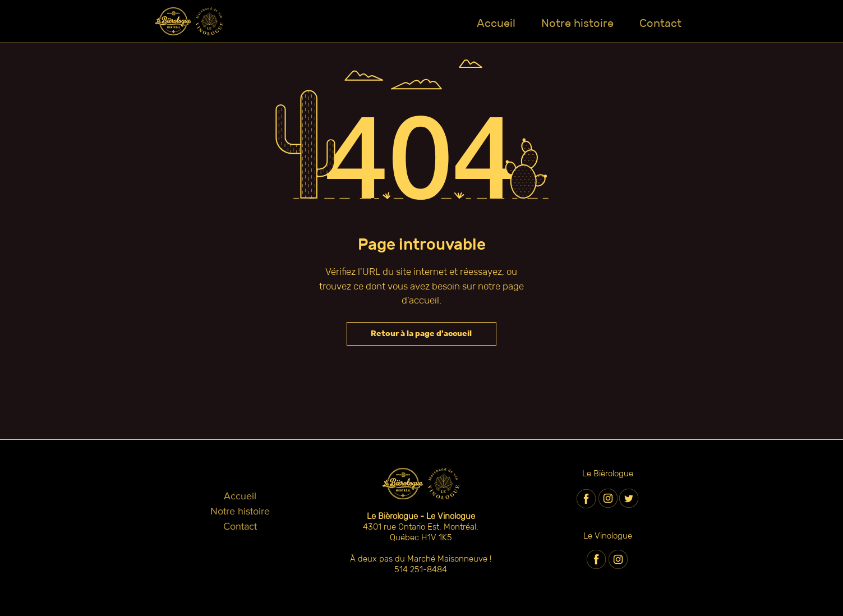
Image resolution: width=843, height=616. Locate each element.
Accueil (240, 496)
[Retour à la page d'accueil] (422, 334)
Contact (240, 526)
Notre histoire (240, 511)
